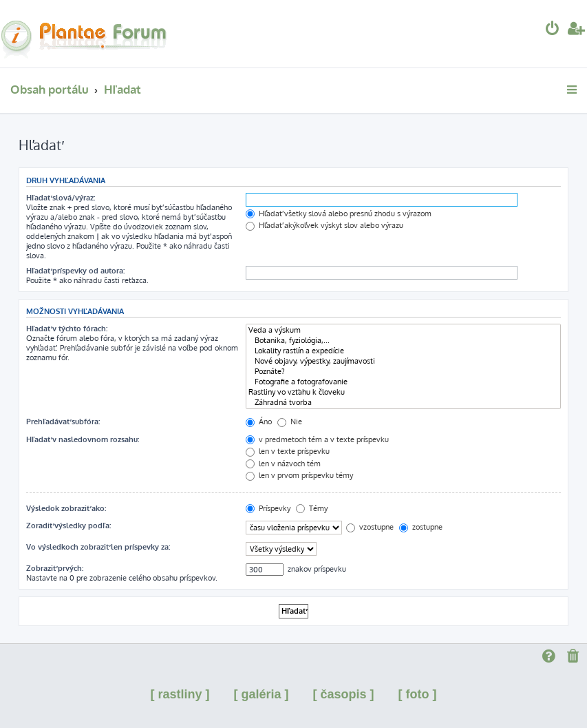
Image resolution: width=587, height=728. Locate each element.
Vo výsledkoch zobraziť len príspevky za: (98, 547)
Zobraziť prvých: (55, 568)
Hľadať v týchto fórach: (67, 329)
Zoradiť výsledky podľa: (68, 526)
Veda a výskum (403, 330)
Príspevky (268, 508)
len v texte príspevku (288, 451)
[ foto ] (418, 694)
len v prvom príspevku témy (299, 475)
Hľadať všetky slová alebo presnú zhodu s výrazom (339, 214)
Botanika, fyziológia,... (403, 341)
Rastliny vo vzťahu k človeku (403, 392)
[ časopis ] (344, 694)
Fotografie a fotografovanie (403, 382)
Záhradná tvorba (403, 403)
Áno (259, 422)
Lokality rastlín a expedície (403, 351)
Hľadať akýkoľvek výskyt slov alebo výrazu (324, 225)
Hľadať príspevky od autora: (75, 271)
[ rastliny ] (180, 694)
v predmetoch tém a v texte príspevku (317, 439)
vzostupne (370, 527)
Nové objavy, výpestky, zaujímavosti (403, 361)
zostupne (421, 527)
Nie (290, 422)
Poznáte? (403, 372)
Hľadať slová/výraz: (61, 198)
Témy (312, 508)
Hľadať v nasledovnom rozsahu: (83, 439)
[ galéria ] (261, 694)
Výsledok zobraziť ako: (66, 508)
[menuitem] (553, 30)
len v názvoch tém (283, 464)
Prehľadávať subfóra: (63, 422)
